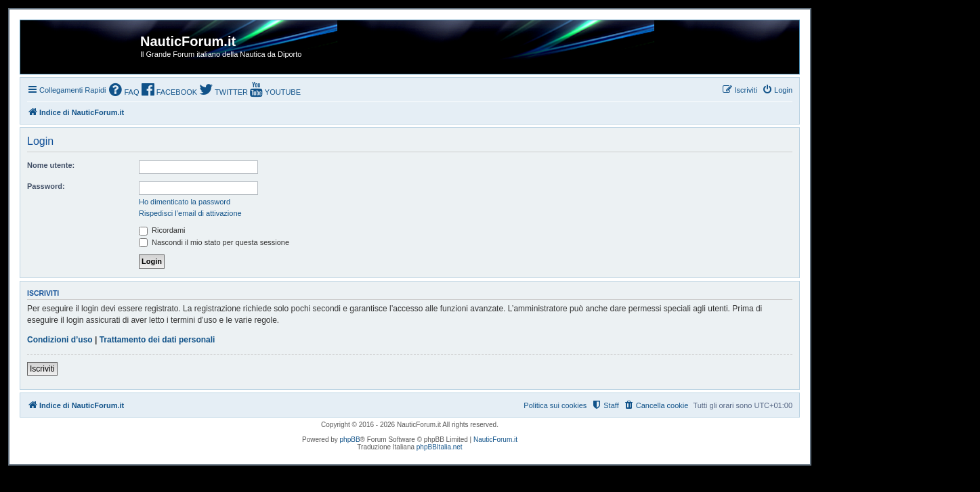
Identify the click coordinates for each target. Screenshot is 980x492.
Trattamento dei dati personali (157, 340)
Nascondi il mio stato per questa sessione (214, 242)
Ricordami (162, 230)
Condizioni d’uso (60, 340)
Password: (46, 186)
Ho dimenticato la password (185, 202)
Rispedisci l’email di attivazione (190, 213)
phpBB (350, 440)
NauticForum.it (495, 440)
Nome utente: (51, 165)
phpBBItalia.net (440, 447)
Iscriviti (42, 369)
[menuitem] (124, 91)
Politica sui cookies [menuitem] (555, 405)
